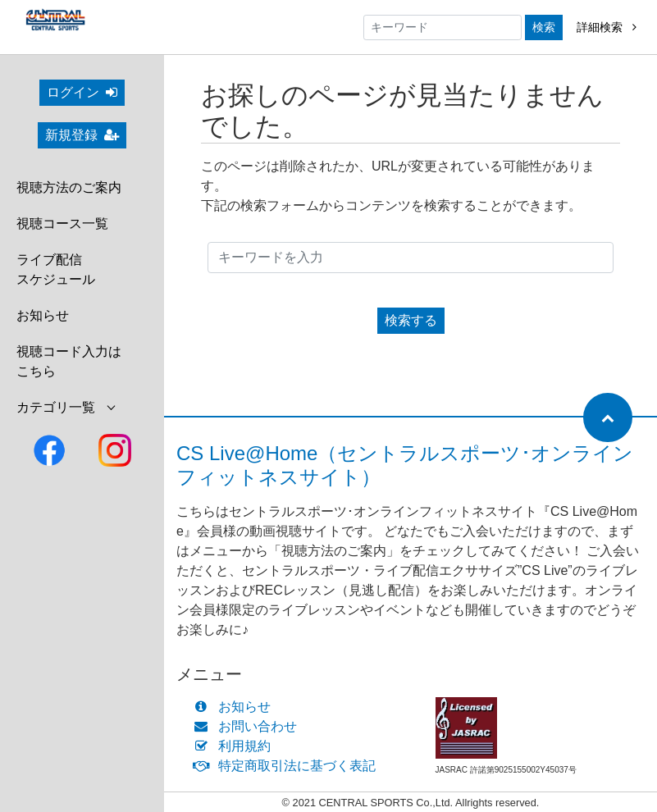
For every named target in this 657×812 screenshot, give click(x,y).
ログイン (82, 92)
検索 (544, 27)
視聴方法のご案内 (69, 187)
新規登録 (82, 135)
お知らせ (43, 315)
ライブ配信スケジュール (56, 269)
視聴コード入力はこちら (69, 361)
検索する (411, 320)
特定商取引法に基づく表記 (288, 766)
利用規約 (236, 746)
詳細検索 (607, 27)
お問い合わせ (249, 726)
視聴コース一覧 (62, 224)
